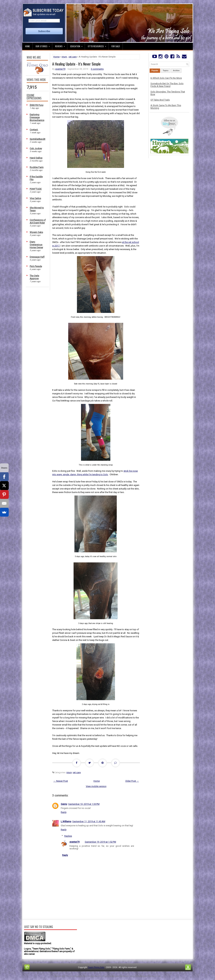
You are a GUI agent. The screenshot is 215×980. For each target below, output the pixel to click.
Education (77, 45)
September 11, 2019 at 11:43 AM (89, 821)
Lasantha (97, 976)
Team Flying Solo (96, 967)
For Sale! (116, 46)
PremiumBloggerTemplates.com (119, 976)
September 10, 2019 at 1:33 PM (84, 804)
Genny (64, 804)
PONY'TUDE (36, 189)
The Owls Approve (34, 277)
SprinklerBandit (37, 139)
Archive (176, 71)
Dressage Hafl (37, 257)
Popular (155, 71)
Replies (68, 836)
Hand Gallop (36, 158)
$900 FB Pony (37, 105)
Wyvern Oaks (36, 232)
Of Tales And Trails (160, 100)
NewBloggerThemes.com (148, 976)
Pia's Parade (36, 266)
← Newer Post (61, 781)
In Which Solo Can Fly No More (166, 78)
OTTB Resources (98, 45)
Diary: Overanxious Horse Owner (36, 245)
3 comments (97, 69)
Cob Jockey (36, 148)
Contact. (34, 130)
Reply (64, 812)
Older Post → (132, 781)
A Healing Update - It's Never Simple (76, 64)
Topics (166, 71)
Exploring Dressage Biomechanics (37, 117)
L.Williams (66, 821)
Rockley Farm (37, 167)
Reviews (61, 45)
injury (64, 57)
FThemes (69, 976)
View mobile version (96, 786)
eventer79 (60, 69)
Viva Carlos (35, 198)
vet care (73, 57)
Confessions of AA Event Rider (38, 221)
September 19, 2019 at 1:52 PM (100, 842)
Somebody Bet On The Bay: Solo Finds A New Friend (167, 85)
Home (27, 46)
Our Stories (44, 45)
